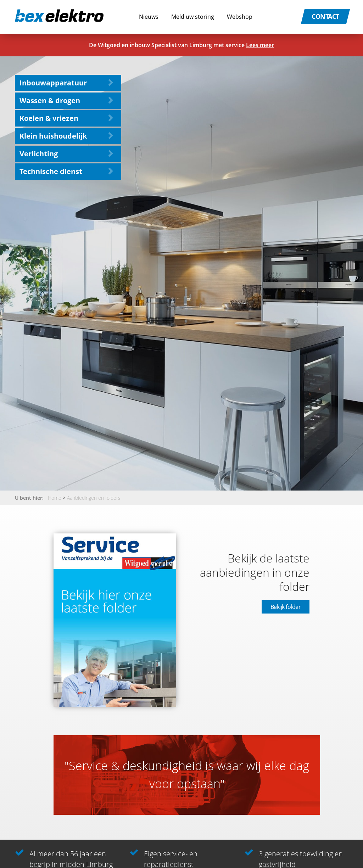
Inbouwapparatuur (53, 83)
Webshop (240, 17)
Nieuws (149, 17)
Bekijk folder (286, 607)
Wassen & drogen (50, 100)
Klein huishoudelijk (53, 136)
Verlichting (39, 154)
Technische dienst (51, 171)
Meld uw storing (193, 17)
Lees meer (260, 45)
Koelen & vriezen (49, 118)
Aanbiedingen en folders (94, 498)
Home (55, 498)
